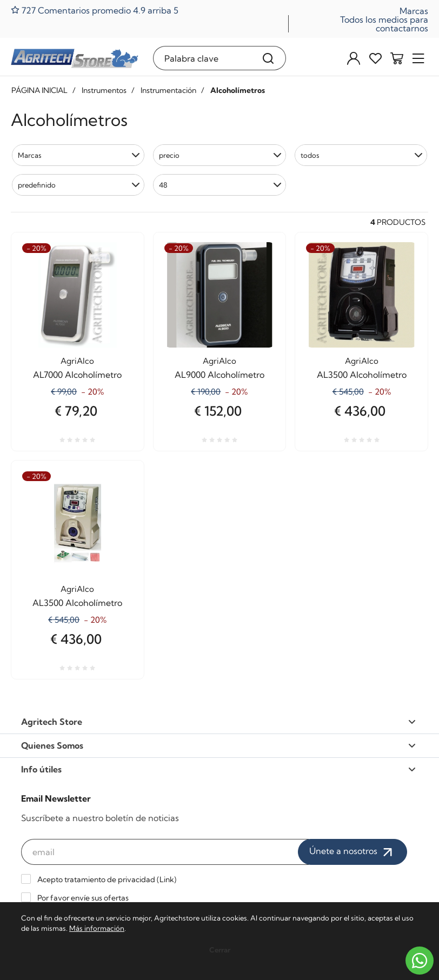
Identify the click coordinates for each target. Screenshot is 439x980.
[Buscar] (268, 58)
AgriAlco (77, 361)
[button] (78, 155)
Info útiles (218, 769)
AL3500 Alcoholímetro (362, 375)
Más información (97, 928)
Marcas (414, 11)
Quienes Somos (218, 745)
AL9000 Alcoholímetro (219, 375)
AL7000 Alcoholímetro (77, 375)
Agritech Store (218, 722)
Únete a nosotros (352, 852)
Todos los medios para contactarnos (384, 24)
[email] (165, 852)
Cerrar (220, 950)
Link (167, 879)
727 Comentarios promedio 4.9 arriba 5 (95, 10)
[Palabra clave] (202, 58)
